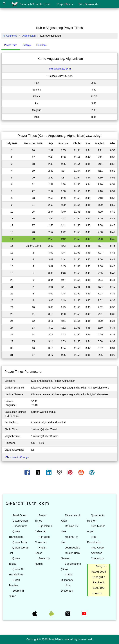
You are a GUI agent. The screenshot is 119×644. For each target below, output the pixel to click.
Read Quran (20, 515)
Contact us (97, 558)
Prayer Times (65, 4)
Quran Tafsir (20, 542)
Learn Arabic (72, 547)
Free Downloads (88, 4)
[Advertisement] (60, 17)
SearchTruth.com (31, 4)
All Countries (10, 36)
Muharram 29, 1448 (60, 69)
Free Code (97, 547)
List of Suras (20, 526)
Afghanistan (29, 36)
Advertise (97, 553)
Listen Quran (20, 521)
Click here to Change (17, 457)
